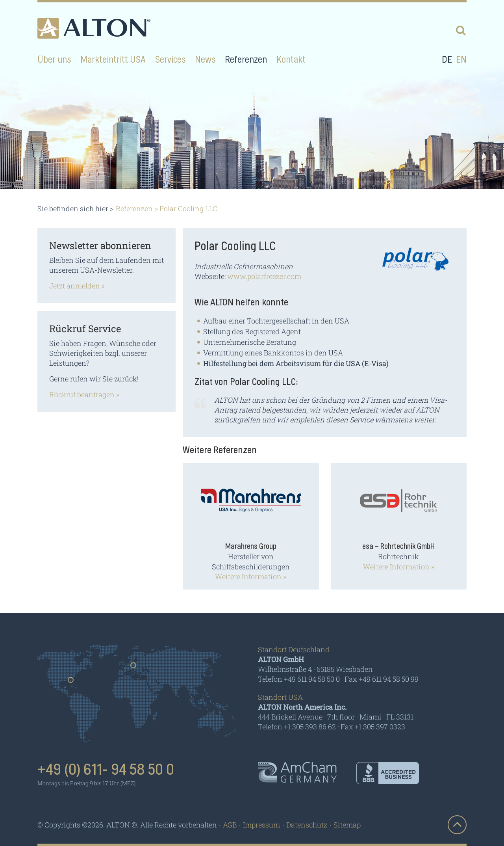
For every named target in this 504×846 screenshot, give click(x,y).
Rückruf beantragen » (84, 394)
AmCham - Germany (297, 772)
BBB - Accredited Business (388, 773)
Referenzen (134, 208)
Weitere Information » (251, 576)
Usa (71, 682)
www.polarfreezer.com (264, 276)
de (447, 60)
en (461, 60)
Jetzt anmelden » (77, 286)
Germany (134, 668)
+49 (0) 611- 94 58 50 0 (106, 770)
